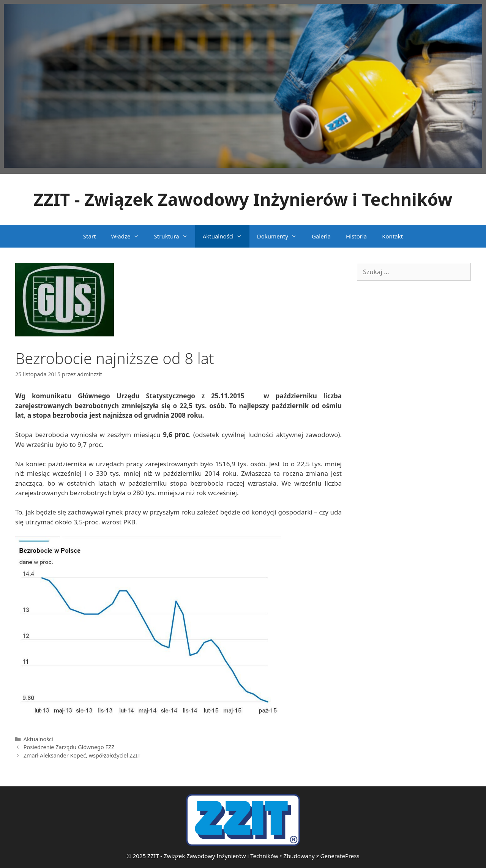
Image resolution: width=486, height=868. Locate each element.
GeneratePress (340, 856)
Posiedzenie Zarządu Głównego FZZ (69, 747)
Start (90, 236)
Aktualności (226, 236)
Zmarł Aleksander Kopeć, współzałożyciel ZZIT (82, 755)
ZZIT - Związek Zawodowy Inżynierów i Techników (243, 199)
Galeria (321, 236)
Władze (129, 236)
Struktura (175, 236)
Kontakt (392, 236)
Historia (356, 236)
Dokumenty (281, 236)
